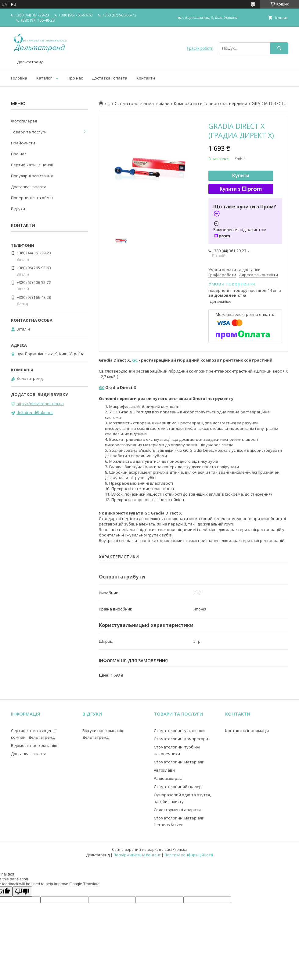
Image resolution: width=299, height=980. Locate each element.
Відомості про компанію (34, 745)
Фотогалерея (24, 121)
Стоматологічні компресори (181, 739)
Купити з (241, 189)
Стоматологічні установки (179, 731)
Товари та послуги (29, 132)
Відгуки (18, 209)
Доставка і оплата (110, 78)
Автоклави (164, 770)
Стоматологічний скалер (178, 787)
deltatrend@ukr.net (35, 412)
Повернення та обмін (32, 198)
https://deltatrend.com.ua (40, 404)
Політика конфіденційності (189, 855)
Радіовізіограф (168, 778)
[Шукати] (279, 48)
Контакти (146, 78)
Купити (241, 176)
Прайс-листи (23, 143)
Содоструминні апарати (177, 810)
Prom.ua (180, 849)
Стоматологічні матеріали (142, 104)
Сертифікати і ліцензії (32, 165)
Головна (19, 78)
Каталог (44, 78)
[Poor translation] (22, 892)
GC (135, 360)
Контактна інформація (247, 731)
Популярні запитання (32, 176)
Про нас (75, 78)
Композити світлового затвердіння (210, 104)
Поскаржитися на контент (137, 855)
